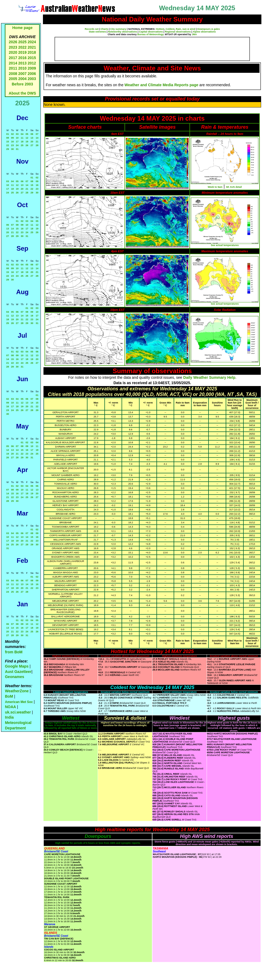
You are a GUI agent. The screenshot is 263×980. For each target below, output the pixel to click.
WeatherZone (17, 691)
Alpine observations (204, 32)
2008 (13, 74)
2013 (22, 63)
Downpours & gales (209, 29)
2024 (32, 42)
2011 (13, 68)
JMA (194, 34)
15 (8, 142)
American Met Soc (19, 702)
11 (22, 138)
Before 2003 (22, 84)
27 (32, 145)
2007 (22, 74)
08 (8, 138)
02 (12, 134)
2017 (13, 58)
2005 (13, 79)
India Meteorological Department (18, 723)
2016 (22, 58)
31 (17, 149)
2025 (22, 42)
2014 (13, 63)
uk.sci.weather (18, 712)
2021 (32, 47)
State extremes (97, 32)
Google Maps (17, 666)
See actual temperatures (225, 245)
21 (37, 142)
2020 (13, 52)
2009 (32, 68)
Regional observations (178, 32)
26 (27, 145)
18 (22, 142)
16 (12, 142)
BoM (9, 696)
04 (22, 134)
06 (32, 134)
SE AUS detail (234, 187)
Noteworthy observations (123, 32)
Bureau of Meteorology (150, 34)
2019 (22, 52)
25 (22, 145)
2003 (32, 79)
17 (17, 142)
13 (32, 138)
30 (12, 149)
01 (8, 134)
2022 (22, 47)
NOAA (10, 707)
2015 (32, 58)
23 (12, 145)
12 (27, 138)
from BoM (14, 652)
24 (17, 145)
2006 (32, 74)
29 (8, 149)
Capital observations (151, 32)
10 (17, 138)
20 (32, 142)
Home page (22, 28)
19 (27, 142)
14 (37, 138)
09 (12, 138)
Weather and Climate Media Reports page (161, 85)
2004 (23, 79)
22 (8, 145)
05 (27, 134)
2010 (22, 68)
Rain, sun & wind (186, 29)
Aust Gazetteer (18, 672)
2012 (32, 63)
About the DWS (23, 93)
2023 (13, 47)
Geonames (14, 677)
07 (37, 134)
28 (37, 145)
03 (17, 134)
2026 (13, 42)
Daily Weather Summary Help (209, 377)
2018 (32, 52)
